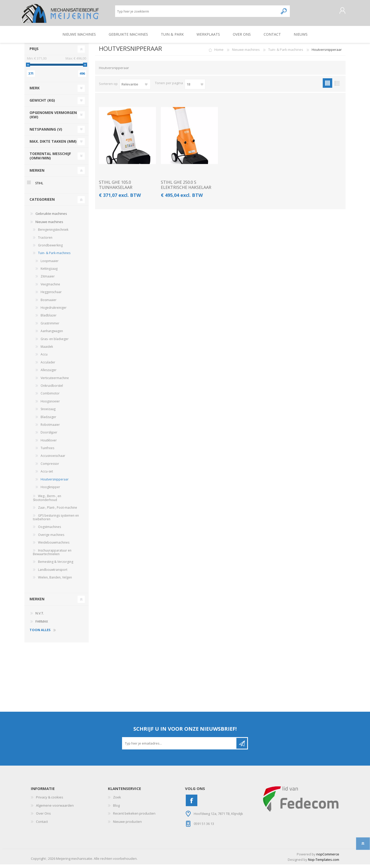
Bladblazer (49, 319)
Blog (116, 809)
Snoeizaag (48, 413)
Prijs (34, 52)
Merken (37, 174)
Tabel (327, 87)
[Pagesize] (195, 88)
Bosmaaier (49, 303)
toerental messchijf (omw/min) (50, 159)
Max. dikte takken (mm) (53, 145)
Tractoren (45, 241)
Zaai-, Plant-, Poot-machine (58, 511)
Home (219, 53)
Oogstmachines (49, 530)
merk (35, 91)
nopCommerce (328, 858)
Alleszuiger (49, 374)
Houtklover (49, 444)
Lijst (337, 87)
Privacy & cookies (50, 801)
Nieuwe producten (127, 825)
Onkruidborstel (52, 389)
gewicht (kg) (42, 104)
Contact (42, 825)
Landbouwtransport (53, 573)
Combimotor (50, 397)
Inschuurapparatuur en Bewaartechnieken (52, 556)
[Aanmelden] (180, 747)
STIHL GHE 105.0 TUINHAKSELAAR (116, 188)
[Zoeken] (197, 13)
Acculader (48, 366)
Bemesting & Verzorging (56, 565)
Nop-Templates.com (324, 863)
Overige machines (51, 538)
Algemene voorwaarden (55, 809)
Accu (44, 358)
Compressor (50, 467)
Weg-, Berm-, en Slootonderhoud (47, 501)
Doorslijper (49, 436)
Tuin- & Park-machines (54, 257)
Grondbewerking (50, 249)
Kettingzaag (49, 272)
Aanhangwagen (52, 335)
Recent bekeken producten (134, 817)
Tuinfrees (47, 452)
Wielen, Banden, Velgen (55, 581)
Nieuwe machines (49, 225)
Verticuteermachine (55, 382)
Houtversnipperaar (55, 483)
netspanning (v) (46, 133)
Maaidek (47, 350)
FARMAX (42, 625)
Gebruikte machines (51, 217)
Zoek (117, 801)
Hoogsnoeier (50, 405)
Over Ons (43, 817)
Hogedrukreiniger (54, 311)
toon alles (40, 634)
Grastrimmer (50, 327)
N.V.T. (40, 617)
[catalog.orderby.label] (135, 88)
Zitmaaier (48, 280)
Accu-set (47, 475)
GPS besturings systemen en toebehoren (56, 521)
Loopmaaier (50, 264)
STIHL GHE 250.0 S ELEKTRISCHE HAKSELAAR (186, 188)
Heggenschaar (51, 296)
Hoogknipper (50, 491)
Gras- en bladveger (55, 343)
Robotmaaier (50, 428)
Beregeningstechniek (53, 233)
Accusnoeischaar (53, 459)
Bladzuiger (48, 421)
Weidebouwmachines (54, 546)
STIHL (39, 187)
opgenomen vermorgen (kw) (53, 118)
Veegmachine (50, 288)
